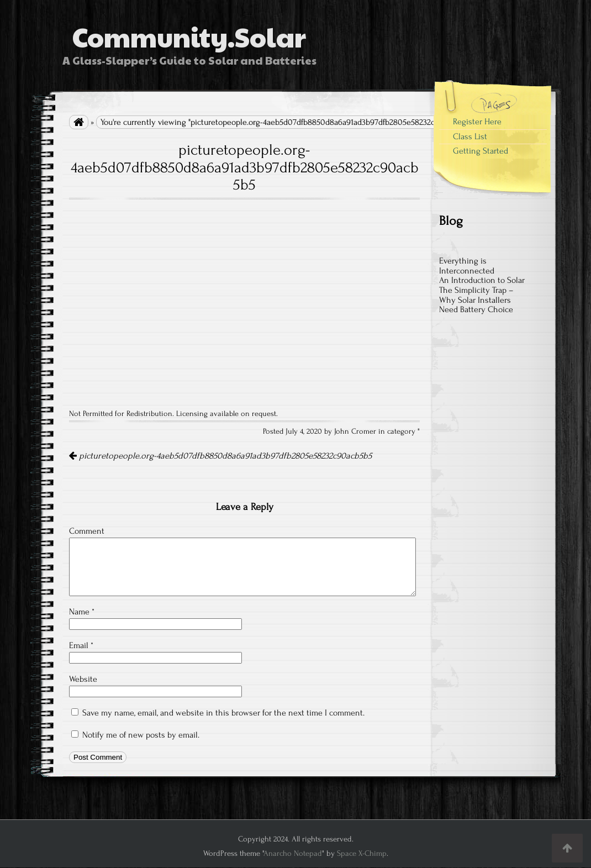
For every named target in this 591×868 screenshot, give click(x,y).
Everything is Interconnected (467, 266)
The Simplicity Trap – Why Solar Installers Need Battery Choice (476, 300)
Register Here (477, 122)
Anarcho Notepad (293, 853)
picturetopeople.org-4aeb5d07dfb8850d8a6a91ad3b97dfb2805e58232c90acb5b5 (220, 456)
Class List (470, 136)
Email (81, 645)
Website (83, 679)
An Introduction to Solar (482, 280)
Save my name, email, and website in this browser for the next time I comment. (223, 713)
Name (82, 612)
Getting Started (481, 151)
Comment (87, 531)
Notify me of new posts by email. (141, 735)
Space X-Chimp (362, 853)
